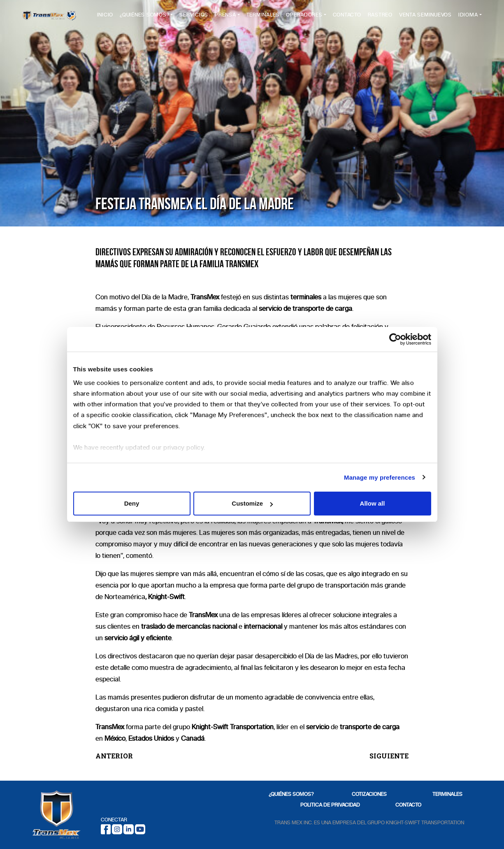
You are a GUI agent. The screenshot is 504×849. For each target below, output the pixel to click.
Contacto (350, 17)
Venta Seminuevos (419, 21)
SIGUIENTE (389, 756)
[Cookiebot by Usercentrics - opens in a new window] (395, 339)
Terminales (266, 17)
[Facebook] (106, 829)
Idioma (468, 17)
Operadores (307, 17)
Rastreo (383, 17)
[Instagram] (117, 829)
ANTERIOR (114, 756)
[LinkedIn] (129, 829)
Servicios (197, 17)
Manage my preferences (380, 477)
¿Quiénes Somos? (147, 17)
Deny (132, 503)
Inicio (108, 17)
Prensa (228, 17)
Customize (252, 503)
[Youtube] (140, 829)
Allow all (373, 503)
